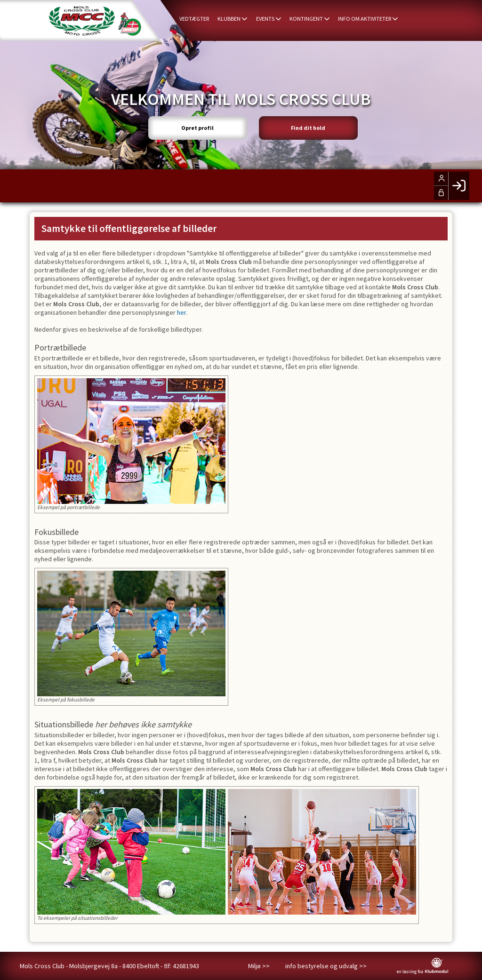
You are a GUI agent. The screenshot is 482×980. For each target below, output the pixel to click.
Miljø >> (259, 966)
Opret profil (194, 126)
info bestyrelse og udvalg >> (326, 966)
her (181, 312)
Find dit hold (312, 126)
